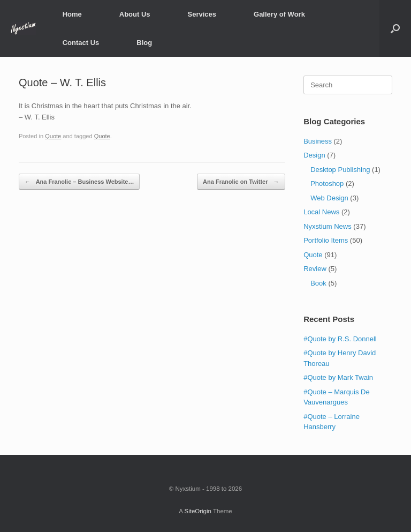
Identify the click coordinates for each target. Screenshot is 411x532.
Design (314, 155)
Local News (321, 212)
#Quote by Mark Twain (338, 377)
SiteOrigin (198, 511)
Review (315, 269)
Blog (144, 43)
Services (202, 14)
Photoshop (327, 183)
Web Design (329, 198)
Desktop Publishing (340, 170)
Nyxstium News (328, 226)
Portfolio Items (326, 240)
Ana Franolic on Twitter (241, 182)
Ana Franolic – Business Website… (79, 182)
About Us (135, 14)
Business (318, 141)
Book (318, 283)
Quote (53, 136)
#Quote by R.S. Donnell (340, 339)
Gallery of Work (279, 14)
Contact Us (81, 43)
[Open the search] (395, 28)
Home (72, 14)
